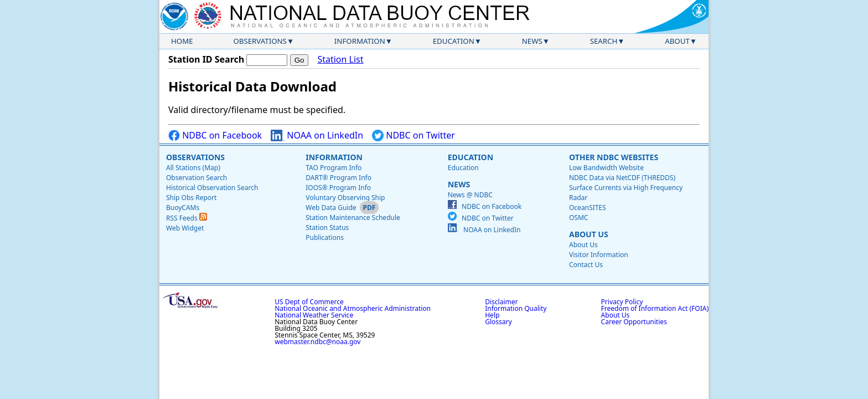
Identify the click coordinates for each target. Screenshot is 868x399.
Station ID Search (206, 59)
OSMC (578, 218)
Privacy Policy (622, 302)
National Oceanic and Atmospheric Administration (353, 308)
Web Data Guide (331, 208)
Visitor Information (599, 255)
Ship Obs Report (191, 198)
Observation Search (197, 178)
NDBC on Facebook (215, 135)
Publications (325, 237)
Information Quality (516, 308)
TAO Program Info (334, 168)
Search (604, 41)
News (532, 41)
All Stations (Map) (193, 168)
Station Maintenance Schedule (353, 218)
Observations (260, 41)
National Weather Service (314, 315)
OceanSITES (588, 208)
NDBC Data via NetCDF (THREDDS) (622, 178)
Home (182, 41)
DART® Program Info (339, 178)
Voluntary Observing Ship (345, 198)
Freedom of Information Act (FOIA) (655, 308)
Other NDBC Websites (614, 157)
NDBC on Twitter (414, 135)
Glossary (498, 322)
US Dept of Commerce (309, 302)
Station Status (327, 227)
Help (492, 315)
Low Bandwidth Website (606, 168)
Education (454, 41)
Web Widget (185, 228)
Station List (340, 60)
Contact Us (586, 265)
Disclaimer (501, 302)
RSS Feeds (187, 218)
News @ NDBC (470, 195)
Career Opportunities (634, 322)
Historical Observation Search (212, 188)
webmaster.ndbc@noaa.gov (317, 342)
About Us (589, 234)
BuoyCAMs (183, 208)
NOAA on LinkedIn (317, 135)
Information (360, 41)
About (677, 41)
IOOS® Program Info (338, 188)
